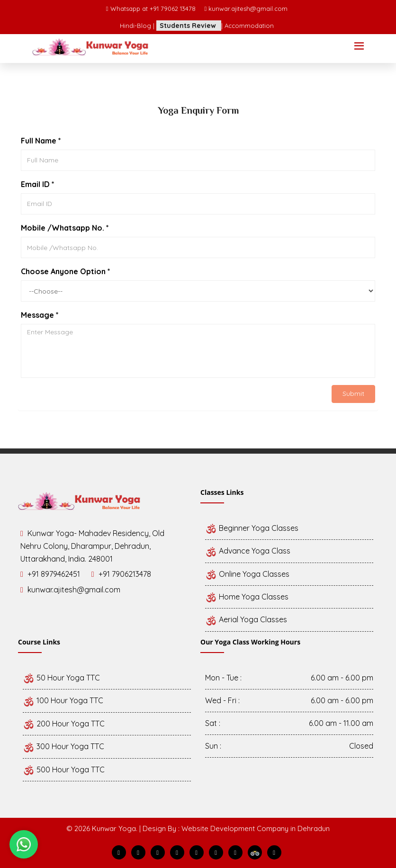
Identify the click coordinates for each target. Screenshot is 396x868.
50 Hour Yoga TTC (61, 678)
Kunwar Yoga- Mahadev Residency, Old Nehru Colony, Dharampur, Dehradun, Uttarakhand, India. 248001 (92, 546)
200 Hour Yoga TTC (64, 724)
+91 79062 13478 (174, 9)
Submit (353, 394)
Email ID (38, 184)
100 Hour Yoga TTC (63, 700)
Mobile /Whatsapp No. (65, 228)
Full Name (41, 141)
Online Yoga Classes (247, 574)
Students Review (189, 26)
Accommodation (249, 26)
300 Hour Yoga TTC (63, 746)
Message (40, 315)
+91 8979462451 (54, 574)
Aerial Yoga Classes (246, 619)
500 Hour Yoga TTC (64, 770)
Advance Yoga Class (248, 551)
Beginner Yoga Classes (252, 528)
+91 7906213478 (125, 574)
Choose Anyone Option (66, 271)
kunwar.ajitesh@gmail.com (248, 9)
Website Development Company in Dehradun (256, 828)
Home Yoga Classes (247, 597)
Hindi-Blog (136, 26)
